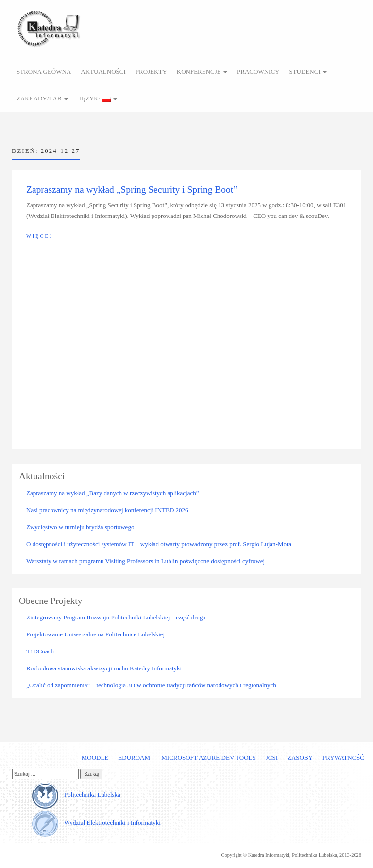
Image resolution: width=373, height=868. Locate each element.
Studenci (308, 72)
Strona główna (44, 72)
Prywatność (343, 758)
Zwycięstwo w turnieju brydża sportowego (80, 527)
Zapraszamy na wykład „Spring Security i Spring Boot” (132, 190)
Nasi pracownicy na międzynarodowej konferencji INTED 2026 (107, 510)
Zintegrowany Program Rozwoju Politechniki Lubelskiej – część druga (116, 617)
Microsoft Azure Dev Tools (208, 758)
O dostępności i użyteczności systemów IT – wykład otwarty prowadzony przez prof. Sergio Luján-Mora (159, 544)
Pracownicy (258, 72)
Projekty (151, 72)
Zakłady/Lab (42, 98)
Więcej (40, 236)
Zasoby (300, 758)
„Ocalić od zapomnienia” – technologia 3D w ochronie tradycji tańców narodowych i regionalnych (151, 685)
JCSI (272, 758)
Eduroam (134, 758)
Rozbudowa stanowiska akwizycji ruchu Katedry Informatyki (104, 668)
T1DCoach (40, 651)
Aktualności (103, 72)
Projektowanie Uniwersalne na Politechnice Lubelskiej (95, 634)
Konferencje (202, 72)
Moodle (95, 758)
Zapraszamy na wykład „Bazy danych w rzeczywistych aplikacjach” (113, 493)
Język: (97, 98)
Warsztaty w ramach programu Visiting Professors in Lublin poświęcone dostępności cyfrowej (145, 561)
